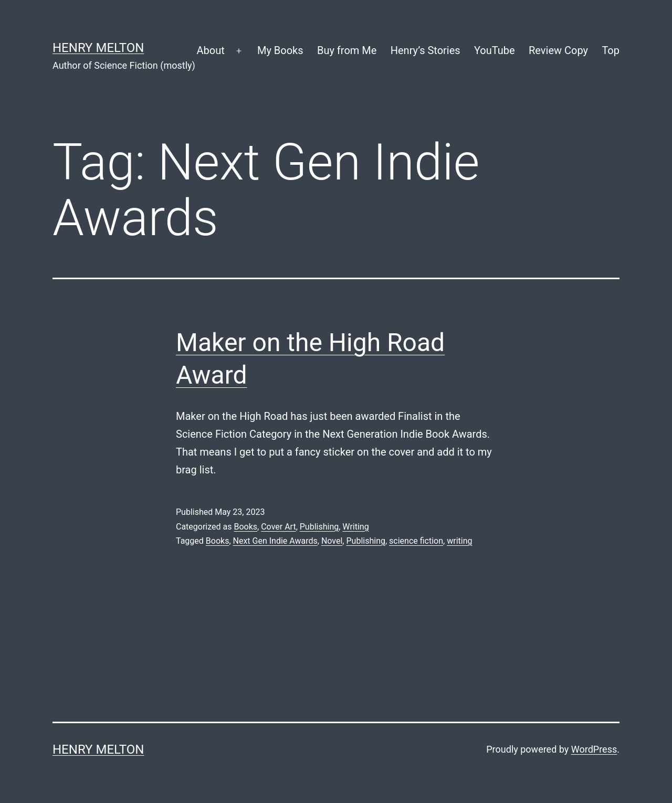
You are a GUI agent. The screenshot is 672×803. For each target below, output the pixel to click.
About (210, 50)
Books (245, 527)
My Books (280, 50)
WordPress (594, 749)
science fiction (416, 541)
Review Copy (558, 50)
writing (459, 541)
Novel (332, 541)
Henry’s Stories (426, 50)
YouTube (495, 50)
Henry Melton (98, 48)
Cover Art (278, 527)
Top (611, 50)
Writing (355, 527)
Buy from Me (347, 50)
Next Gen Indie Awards (275, 541)
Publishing (319, 527)
